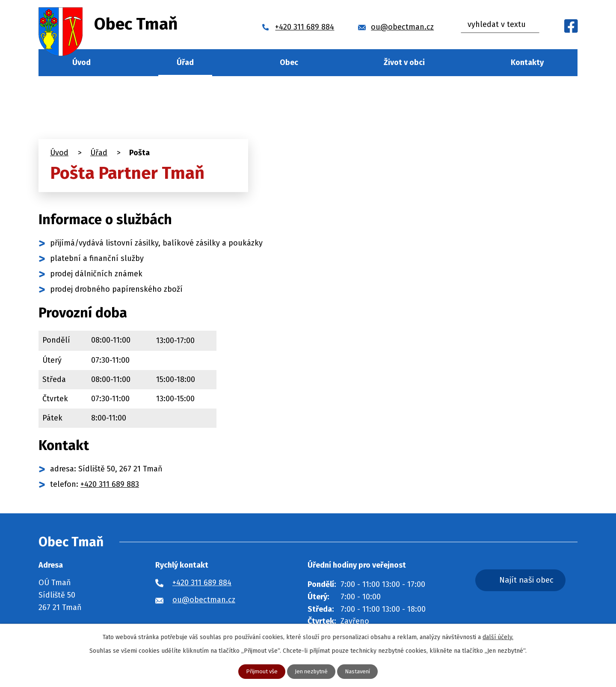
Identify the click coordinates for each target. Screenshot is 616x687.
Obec (289, 62)
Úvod (81, 62)
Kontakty (527, 62)
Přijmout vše (259, 671)
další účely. (498, 637)
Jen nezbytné (311, 671)
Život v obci (404, 62)
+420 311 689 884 (202, 583)
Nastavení (360, 671)
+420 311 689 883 (110, 484)
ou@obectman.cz (204, 600)
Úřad (185, 62)
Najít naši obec (536, 581)
